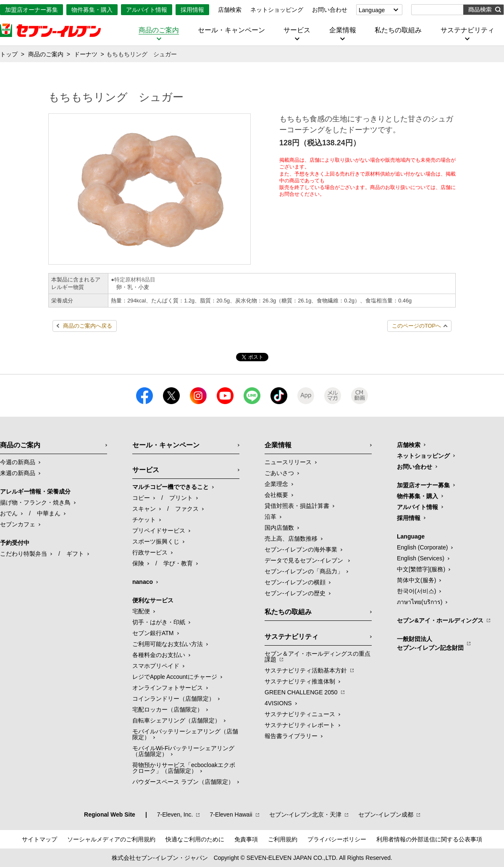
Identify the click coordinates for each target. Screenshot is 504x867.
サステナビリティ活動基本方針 (306, 670)
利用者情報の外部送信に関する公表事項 (429, 839)
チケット (144, 520)
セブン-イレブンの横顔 (295, 582)
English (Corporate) (422, 547)
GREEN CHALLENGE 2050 (301, 692)
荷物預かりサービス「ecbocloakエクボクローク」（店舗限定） (184, 768)
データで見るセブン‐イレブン (305, 560)
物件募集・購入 (92, 10)
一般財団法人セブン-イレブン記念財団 (430, 643)
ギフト (75, 554)
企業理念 (276, 484)
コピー (141, 498)
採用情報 (192, 10)
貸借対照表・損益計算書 (297, 506)
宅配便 (141, 611)
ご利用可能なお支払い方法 (168, 644)
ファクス (187, 509)
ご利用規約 (283, 839)
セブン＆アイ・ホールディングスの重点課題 (318, 657)
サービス (297, 30)
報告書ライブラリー (291, 736)
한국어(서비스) (416, 591)
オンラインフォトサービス (168, 688)
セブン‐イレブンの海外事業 (301, 549)
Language (372, 10)
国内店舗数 (279, 528)
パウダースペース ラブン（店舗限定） (183, 782)
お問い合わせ (330, 10)
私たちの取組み (398, 30)
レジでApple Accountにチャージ (175, 677)
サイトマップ (39, 839)
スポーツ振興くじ (156, 541)
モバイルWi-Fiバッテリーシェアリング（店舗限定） (183, 751)
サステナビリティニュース (300, 714)
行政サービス (150, 552)
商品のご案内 (159, 30)
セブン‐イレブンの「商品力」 (304, 571)
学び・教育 (178, 563)
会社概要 (276, 495)
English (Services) (421, 558)
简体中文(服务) (416, 580)
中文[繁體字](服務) (421, 569)
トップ (9, 54)
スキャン (144, 509)
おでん (9, 513)
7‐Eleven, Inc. (175, 814)
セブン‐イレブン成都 (386, 814)
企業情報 (343, 30)
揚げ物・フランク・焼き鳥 (35, 502)
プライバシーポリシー (337, 839)
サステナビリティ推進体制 (300, 681)
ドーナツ (86, 54)
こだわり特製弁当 (24, 554)
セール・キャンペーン (231, 30)
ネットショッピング (277, 10)
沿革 (270, 517)
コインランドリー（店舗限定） (173, 699)
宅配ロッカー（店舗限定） (168, 709)
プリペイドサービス (159, 531)
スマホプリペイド (156, 666)
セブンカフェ (18, 524)
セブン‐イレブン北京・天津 (306, 814)
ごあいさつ (279, 473)
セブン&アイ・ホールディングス (440, 620)
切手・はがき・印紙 (159, 622)
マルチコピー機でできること (171, 487)
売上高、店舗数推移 (291, 539)
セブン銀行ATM (153, 633)
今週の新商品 (18, 462)
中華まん (49, 513)
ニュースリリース (288, 462)
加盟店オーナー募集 (31, 10)
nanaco (143, 582)
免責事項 (246, 839)
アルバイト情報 (147, 10)
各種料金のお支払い (159, 655)
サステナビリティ (467, 30)
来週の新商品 (18, 473)
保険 (138, 563)
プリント (181, 498)
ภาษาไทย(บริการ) (420, 602)
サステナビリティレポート (300, 725)
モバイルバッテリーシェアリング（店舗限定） (185, 734)
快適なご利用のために (195, 839)
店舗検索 (230, 10)
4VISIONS (278, 703)
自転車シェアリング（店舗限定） (176, 720)
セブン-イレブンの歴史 (295, 593)
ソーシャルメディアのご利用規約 (111, 839)
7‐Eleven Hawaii (231, 814)
